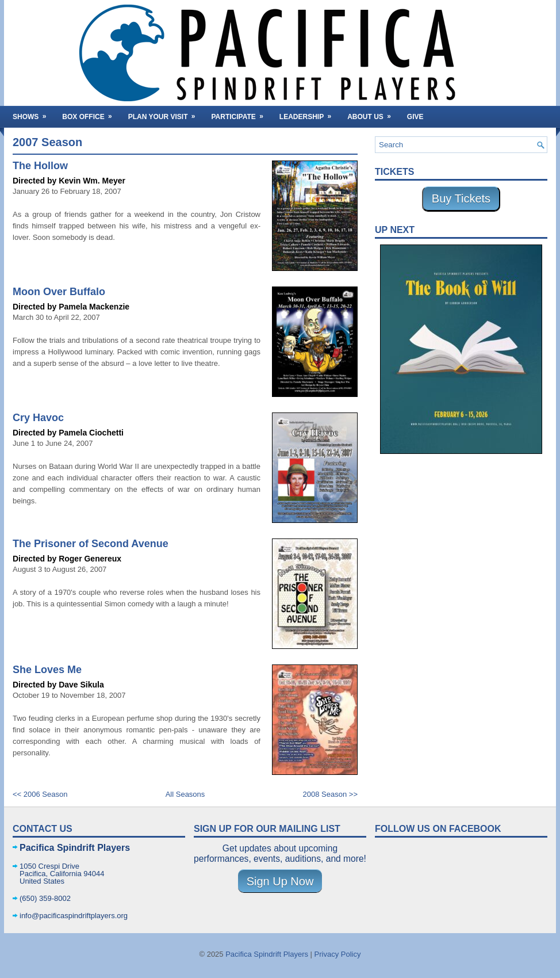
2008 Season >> (330, 794)
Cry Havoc (38, 418)
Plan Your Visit (166, 113)
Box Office (91, 113)
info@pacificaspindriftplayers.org (74, 916)
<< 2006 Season (40, 794)
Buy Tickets (461, 198)
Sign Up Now (280, 881)
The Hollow (40, 166)
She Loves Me (47, 670)
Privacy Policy (338, 954)
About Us (373, 113)
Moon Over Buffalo (59, 292)
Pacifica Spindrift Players (267, 954)
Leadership (309, 113)
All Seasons (185, 794)
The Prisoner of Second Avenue (91, 544)
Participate (241, 113)
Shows (33, 113)
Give (415, 117)
